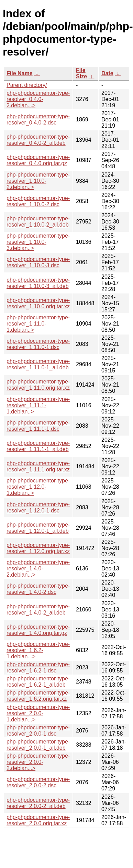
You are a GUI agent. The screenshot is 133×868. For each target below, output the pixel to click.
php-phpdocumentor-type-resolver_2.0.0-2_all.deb (38, 803)
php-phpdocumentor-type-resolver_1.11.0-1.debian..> (38, 324)
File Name (20, 73)
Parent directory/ (27, 85)
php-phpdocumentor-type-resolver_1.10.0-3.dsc (38, 262)
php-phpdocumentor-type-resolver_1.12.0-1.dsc (38, 507)
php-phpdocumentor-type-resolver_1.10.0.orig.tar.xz (38, 303)
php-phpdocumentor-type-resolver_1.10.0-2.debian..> (38, 181)
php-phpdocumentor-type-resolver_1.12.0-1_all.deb (38, 528)
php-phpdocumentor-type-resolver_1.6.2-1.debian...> (38, 650)
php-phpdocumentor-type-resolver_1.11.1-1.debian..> (38, 405)
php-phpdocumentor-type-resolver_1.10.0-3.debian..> (38, 242)
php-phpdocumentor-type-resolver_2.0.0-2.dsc (38, 782)
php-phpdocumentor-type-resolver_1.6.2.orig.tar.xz (38, 696)
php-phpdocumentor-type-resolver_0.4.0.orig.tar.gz (38, 160)
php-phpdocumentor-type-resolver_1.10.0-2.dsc (38, 201)
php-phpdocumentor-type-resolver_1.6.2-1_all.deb (38, 682)
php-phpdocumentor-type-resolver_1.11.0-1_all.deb (38, 364)
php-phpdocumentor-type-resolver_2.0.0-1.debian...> (38, 713)
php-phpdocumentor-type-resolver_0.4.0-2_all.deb (38, 140)
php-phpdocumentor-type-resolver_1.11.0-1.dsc (38, 344)
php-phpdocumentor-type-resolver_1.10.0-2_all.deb (38, 222)
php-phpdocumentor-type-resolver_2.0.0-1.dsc (38, 731)
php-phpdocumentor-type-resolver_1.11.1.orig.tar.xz (38, 466)
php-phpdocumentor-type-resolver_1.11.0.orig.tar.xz (38, 385)
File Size (81, 73)
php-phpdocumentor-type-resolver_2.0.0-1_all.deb (38, 745)
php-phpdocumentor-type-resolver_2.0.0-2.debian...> (38, 762)
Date (107, 73)
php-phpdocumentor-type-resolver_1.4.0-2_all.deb (38, 610)
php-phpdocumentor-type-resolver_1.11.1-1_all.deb (38, 446)
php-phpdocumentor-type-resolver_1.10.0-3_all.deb (38, 283)
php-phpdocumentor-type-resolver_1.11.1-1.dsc (38, 426)
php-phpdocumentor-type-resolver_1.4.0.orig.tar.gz (38, 630)
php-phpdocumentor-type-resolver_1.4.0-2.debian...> (38, 568)
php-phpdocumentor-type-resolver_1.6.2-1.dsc (38, 667)
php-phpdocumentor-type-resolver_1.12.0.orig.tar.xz (38, 548)
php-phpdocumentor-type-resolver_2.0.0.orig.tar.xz (38, 820)
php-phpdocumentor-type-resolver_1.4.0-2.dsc (38, 589)
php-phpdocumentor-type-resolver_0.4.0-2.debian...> (38, 99)
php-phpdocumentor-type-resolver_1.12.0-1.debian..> (38, 487)
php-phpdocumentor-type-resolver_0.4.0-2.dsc (38, 119)
